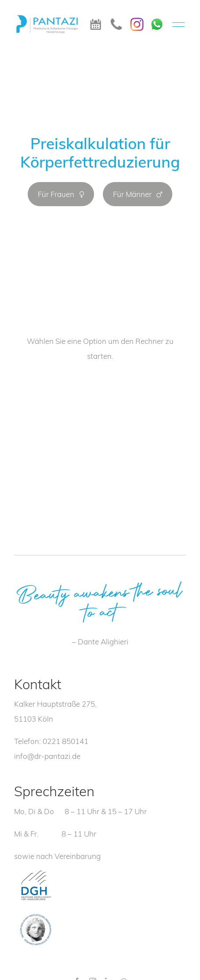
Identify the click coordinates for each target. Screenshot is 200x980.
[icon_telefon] (116, 22)
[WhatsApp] (157, 20)
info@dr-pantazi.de (47, 756)
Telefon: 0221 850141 (51, 741)
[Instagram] (137, 21)
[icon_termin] (96, 22)
